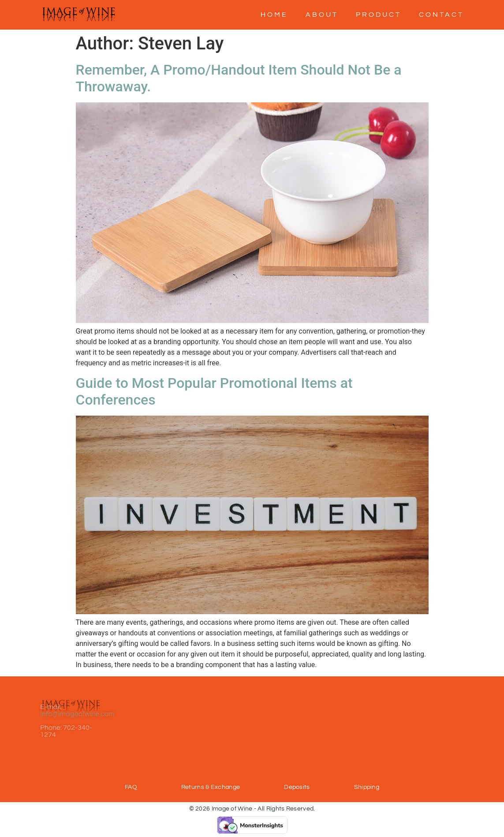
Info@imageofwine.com (77, 702)
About (322, 15)
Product (379, 15)
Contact (441, 15)
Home (274, 15)
